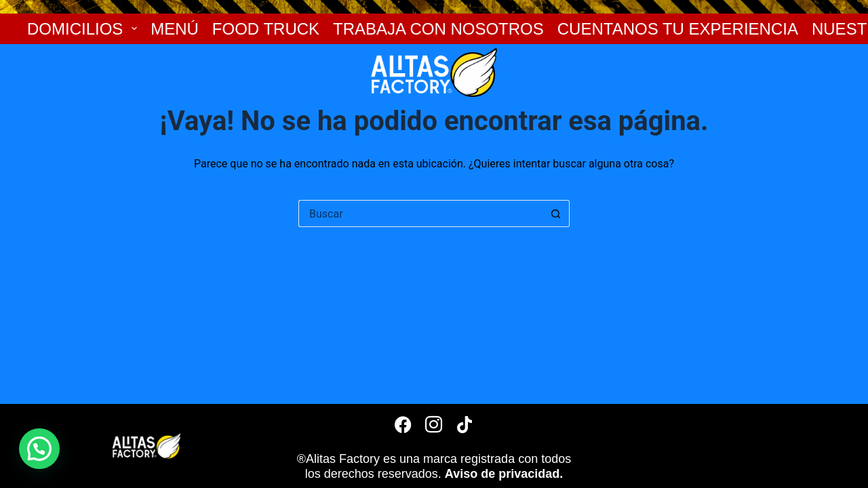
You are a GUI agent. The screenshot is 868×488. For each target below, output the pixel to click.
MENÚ (175, 29)
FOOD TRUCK (266, 29)
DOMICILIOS (82, 29)
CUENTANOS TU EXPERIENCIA (678, 29)
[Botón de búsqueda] (556, 213)
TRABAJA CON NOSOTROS (438, 29)
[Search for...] (420, 213)
